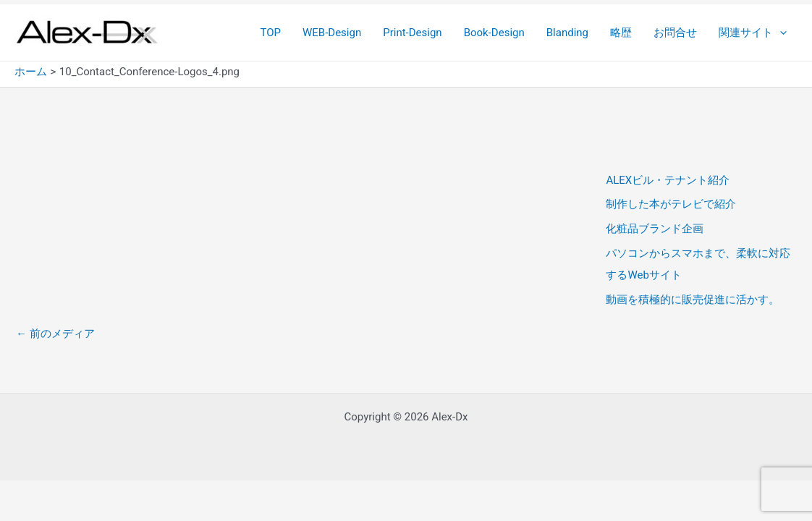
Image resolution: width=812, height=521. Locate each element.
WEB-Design (332, 33)
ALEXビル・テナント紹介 (668, 180)
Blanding (567, 33)
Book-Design (494, 33)
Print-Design (412, 33)
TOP (270, 33)
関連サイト (753, 33)
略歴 (621, 33)
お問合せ (675, 33)
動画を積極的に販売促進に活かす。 (693, 300)
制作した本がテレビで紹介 (671, 204)
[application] (780, 33)
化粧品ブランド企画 (655, 229)
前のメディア (55, 334)
